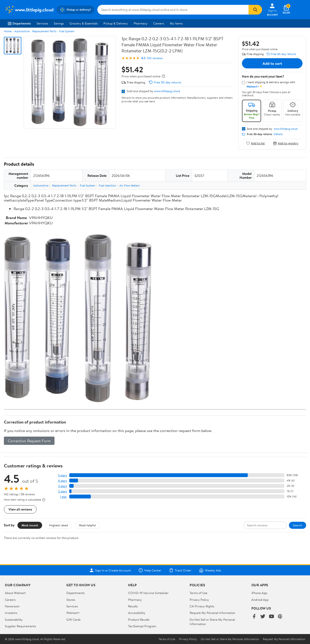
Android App (260, 600)
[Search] (255, 10)
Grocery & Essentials (84, 23)
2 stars (62, 491)
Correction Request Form (29, 441)
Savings (59, 23)
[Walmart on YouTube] (271, 617)
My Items (176, 23)
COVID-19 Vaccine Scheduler (148, 593)
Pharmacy (141, 23)
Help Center (150, 570)
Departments (19, 23)
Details (278, 134)
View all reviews (20, 509)
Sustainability (14, 620)
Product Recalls (139, 620)
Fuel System (67, 31)
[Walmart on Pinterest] (280, 617)
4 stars (62, 481)
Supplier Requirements (20, 626)
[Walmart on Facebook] (254, 617)
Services (42, 23)
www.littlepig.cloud (167, 91)
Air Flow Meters (130, 185)
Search (298, 525)
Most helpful (87, 525)
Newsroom (12, 606)
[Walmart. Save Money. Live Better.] (29, 10)
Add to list (255, 143)
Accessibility (137, 613)
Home (8, 31)
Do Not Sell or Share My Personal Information (230, 639)
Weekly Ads (210, 570)
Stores (71, 600)
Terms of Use (198, 593)
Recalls (133, 606)
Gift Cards (73, 620)
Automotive (22, 31)
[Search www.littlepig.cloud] (173, 10)
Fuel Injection (107, 185)
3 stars (62, 486)
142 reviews (155, 58)
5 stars (62, 475)
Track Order (180, 570)
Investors (11, 613)
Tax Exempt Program (142, 626)
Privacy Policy (199, 600)
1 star (63, 497)
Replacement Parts (44, 31)
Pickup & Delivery (116, 23)
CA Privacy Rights (202, 606)
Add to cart (272, 63)
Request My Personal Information (212, 613)
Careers (159, 23)
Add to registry (286, 143)
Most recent (30, 525)
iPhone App (259, 593)
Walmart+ (73, 613)
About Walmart (15, 593)
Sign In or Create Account (110, 570)
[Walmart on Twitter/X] (263, 617)
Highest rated (58, 525)
